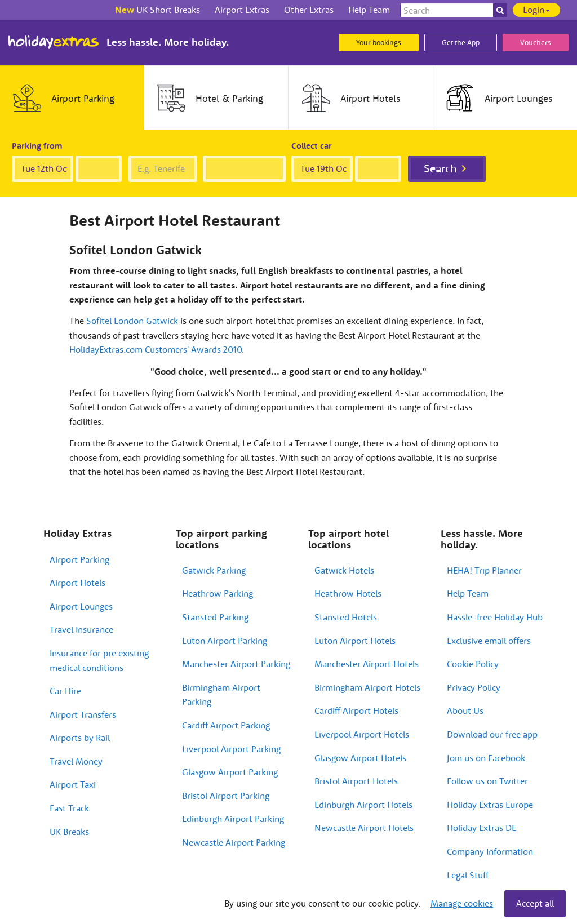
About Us (465, 710)
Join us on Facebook (486, 758)
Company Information (490, 851)
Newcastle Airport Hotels (364, 828)
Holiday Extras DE (481, 828)
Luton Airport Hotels (355, 641)
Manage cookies (462, 903)
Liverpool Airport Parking (231, 749)
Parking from (37, 146)
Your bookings (379, 43)
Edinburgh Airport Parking (233, 819)
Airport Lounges (81, 606)
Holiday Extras (54, 42)
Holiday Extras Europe (490, 805)
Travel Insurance (81, 629)
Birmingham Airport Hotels (367, 687)
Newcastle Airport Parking (234, 842)
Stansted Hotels (346, 617)
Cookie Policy (473, 664)
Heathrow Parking (218, 593)
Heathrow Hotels (348, 593)
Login (536, 10)
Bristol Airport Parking (226, 796)
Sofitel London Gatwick (132, 321)
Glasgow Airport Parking (230, 772)
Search (440, 168)
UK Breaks (69, 832)
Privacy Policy (474, 687)
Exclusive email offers (489, 641)
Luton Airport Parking (225, 641)
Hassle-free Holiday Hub (495, 617)
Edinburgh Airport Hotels (363, 805)
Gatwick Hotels (344, 570)
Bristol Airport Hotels (356, 781)
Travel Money (76, 761)
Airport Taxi (73, 784)
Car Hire (65, 691)
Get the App (461, 43)
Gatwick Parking (214, 570)
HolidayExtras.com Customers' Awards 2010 (156, 349)
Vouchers (536, 43)
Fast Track (69, 808)
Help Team (468, 593)
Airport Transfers (83, 714)
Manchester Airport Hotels (367, 664)
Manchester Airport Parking (236, 664)
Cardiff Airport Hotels (356, 710)
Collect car (312, 146)
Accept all (535, 903)
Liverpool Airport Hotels (362, 734)
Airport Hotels (77, 583)
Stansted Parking (215, 617)
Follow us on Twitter (487, 781)
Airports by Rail (80, 738)
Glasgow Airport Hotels (360, 758)
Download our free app (492, 734)
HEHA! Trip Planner (484, 570)
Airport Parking (79, 559)
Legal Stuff (468, 875)
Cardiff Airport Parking (226, 725)
